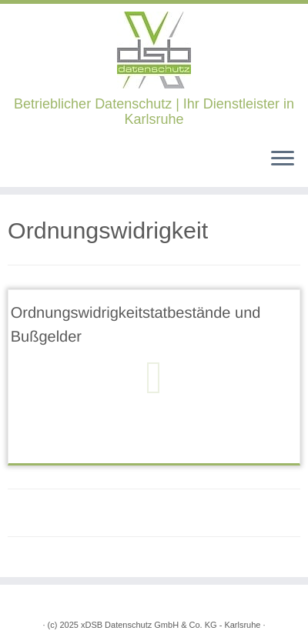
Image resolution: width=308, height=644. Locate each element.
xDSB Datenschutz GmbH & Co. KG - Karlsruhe (171, 625)
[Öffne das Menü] (283, 159)
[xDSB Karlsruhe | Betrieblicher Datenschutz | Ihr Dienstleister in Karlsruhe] (154, 50)
